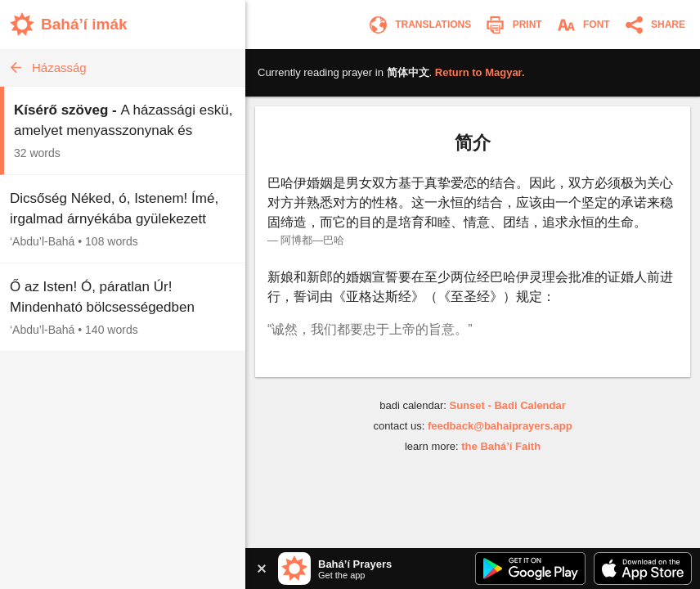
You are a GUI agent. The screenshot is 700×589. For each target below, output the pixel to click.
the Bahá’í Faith (501, 446)
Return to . (480, 72)
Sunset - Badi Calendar (507, 405)
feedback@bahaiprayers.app (500, 426)
